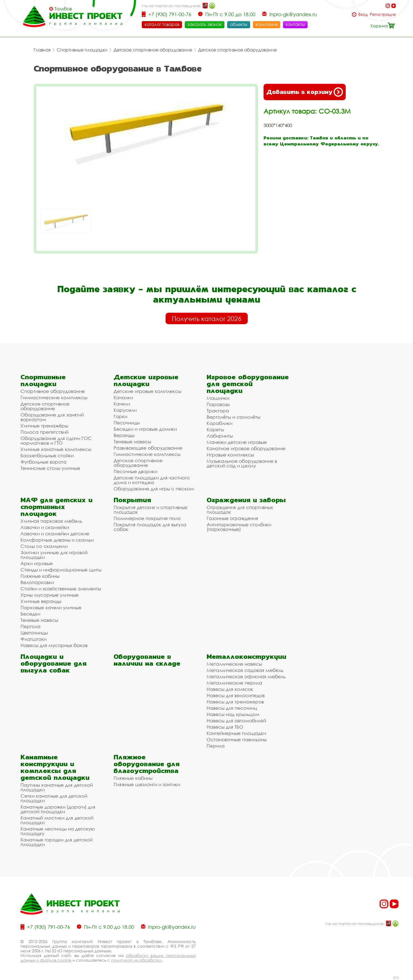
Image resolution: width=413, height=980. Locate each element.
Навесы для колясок (230, 689)
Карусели (125, 410)
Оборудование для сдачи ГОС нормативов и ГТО (56, 441)
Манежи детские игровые (237, 442)
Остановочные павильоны (237, 739)
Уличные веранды (41, 601)
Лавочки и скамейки (45, 527)
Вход (363, 14)
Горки (120, 416)
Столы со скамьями (44, 546)
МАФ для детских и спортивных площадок (57, 507)
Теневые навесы (132, 442)
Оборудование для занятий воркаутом (52, 417)
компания (267, 24)
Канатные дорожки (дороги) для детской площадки (58, 809)
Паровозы (218, 404)
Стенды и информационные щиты (61, 570)
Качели (122, 404)
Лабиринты (220, 436)
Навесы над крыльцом (233, 714)
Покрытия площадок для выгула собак (150, 527)
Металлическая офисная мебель (246, 676)
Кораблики (220, 423)
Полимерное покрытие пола (147, 518)
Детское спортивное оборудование (153, 50)
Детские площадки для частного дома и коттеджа (152, 480)
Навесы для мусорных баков (54, 645)
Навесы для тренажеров (235, 702)
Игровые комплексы (230, 455)
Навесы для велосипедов (236, 695)
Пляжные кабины (40, 576)
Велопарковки (37, 582)
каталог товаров (162, 24)
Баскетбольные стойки (47, 455)
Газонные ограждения (232, 518)
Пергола (31, 626)
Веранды (124, 435)
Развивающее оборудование (148, 448)
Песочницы (127, 423)
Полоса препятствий (44, 432)
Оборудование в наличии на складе (147, 660)
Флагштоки (34, 639)
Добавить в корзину (305, 92)
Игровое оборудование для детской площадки (248, 384)
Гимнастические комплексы (54, 397)
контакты (295, 24)
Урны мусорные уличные (50, 595)
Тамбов (63, 9)
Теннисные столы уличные (50, 468)
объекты (239, 24)
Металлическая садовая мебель (245, 670)
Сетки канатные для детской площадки (54, 798)
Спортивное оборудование (53, 391)
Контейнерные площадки (236, 733)
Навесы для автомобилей (236, 721)
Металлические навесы (234, 664)
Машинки (218, 398)
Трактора (218, 411)
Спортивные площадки (82, 50)
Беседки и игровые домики (145, 429)
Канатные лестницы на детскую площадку (58, 831)
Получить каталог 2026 (207, 318)
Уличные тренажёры (44, 426)
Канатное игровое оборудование (246, 448)
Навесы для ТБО (225, 727)
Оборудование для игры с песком (154, 489)
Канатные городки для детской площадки (57, 842)
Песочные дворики (135, 471)
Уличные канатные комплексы (56, 449)
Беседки (30, 614)
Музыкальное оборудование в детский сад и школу (242, 463)
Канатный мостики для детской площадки (57, 820)
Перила (216, 746)
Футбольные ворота (44, 462)
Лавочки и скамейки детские (55, 534)
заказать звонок (205, 24)
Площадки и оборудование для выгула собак (54, 663)
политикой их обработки (136, 960)
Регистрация (383, 14)
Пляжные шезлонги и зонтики (147, 784)
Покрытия (132, 500)
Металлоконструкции (246, 656)
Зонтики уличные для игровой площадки (54, 555)
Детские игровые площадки (146, 380)
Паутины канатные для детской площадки (57, 787)
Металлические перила (234, 683)
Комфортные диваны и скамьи (57, 540)
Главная (42, 50)
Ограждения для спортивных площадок (240, 510)
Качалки (123, 397)
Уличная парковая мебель (51, 521)
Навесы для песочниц (232, 708)
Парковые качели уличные (51, 607)
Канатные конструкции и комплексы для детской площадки (55, 767)
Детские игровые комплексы (147, 391)
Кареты (215, 429)
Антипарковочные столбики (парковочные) (239, 527)
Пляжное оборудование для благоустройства (147, 764)
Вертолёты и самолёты (233, 417)
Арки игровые (37, 563)
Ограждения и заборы (246, 500)
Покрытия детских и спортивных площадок (150, 510)
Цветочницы (34, 633)
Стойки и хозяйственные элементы (61, 589)
